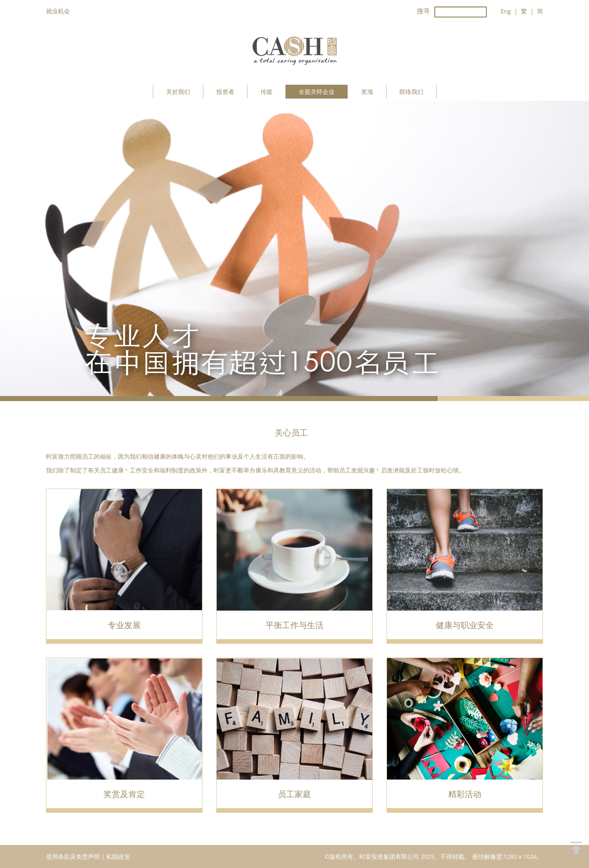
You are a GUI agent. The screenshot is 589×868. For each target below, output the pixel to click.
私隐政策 (118, 856)
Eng (506, 11)
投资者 (225, 92)
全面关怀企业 (317, 92)
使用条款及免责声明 (74, 856)
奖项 (367, 92)
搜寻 (423, 11)
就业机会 (58, 11)
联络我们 (411, 92)
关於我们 (178, 92)
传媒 (266, 92)
